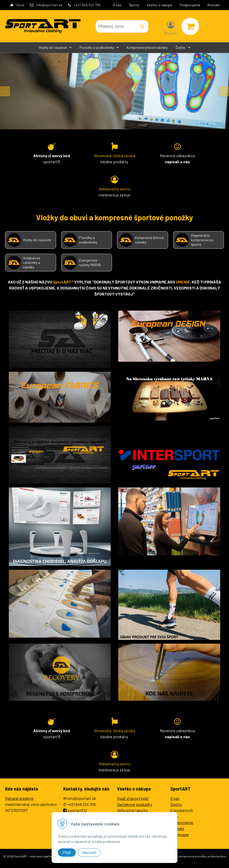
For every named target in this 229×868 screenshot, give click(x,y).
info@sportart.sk (49, 5)
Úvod (20, 5)
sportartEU (77, 810)
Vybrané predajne (19, 798)
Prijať (67, 852)
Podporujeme (190, 5)
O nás (117, 5)
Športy (134, 5)
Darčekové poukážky (135, 804)
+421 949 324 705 (87, 5)
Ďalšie (183, 47)
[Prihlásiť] (171, 27)
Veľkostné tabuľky (132, 810)
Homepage (180, 834)
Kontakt (214, 5)
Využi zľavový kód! (133, 798)
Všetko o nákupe (159, 5)
